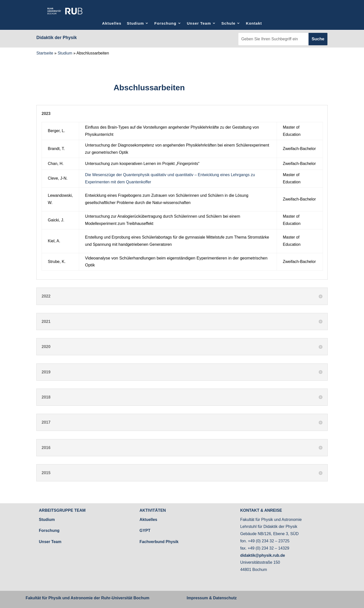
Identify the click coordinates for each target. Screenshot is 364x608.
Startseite (45, 53)
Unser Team (199, 23)
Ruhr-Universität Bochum (125, 598)
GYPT (145, 531)
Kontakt (254, 23)
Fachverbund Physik (159, 542)
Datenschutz (224, 598)
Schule (228, 23)
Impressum (197, 598)
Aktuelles (112, 23)
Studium (135, 23)
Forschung (165, 23)
